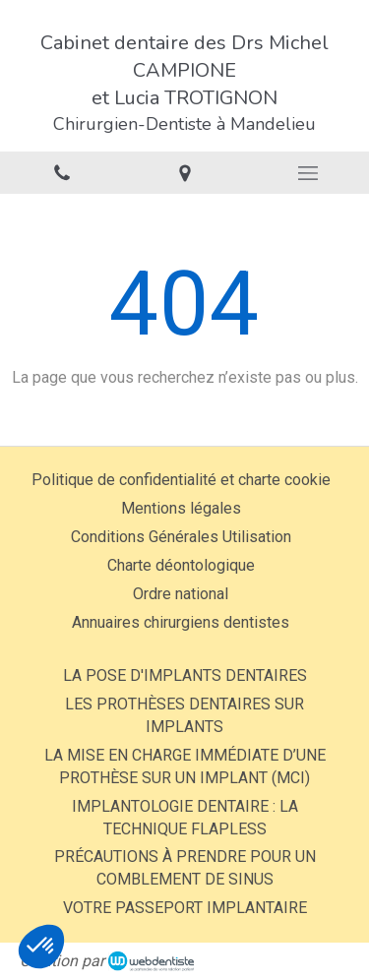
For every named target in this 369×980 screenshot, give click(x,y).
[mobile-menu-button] (307, 173)
